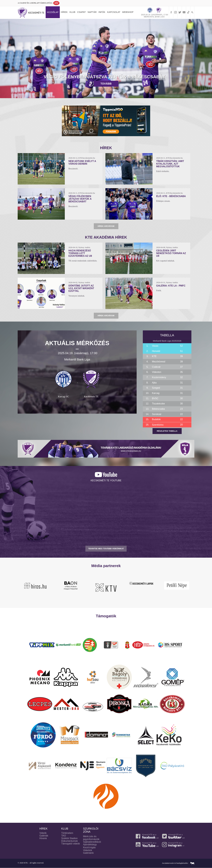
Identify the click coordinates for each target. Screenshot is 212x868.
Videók (43, 833)
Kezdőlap (53, 12)
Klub (72, 12)
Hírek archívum (106, 226)
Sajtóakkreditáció (92, 842)
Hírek (64, 12)
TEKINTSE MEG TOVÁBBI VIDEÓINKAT (106, 549)
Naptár (92, 12)
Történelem (67, 833)
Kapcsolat (114, 12)
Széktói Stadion (69, 838)
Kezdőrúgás (89, 847)
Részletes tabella (167, 431)
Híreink (43, 838)
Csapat (81, 12)
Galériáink (88, 853)
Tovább (106, 84)
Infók (102, 12)
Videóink (88, 850)
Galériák (44, 836)
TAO (64, 836)
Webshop (128, 12)
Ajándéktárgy (90, 844)
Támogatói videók (71, 844)
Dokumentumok (69, 841)
